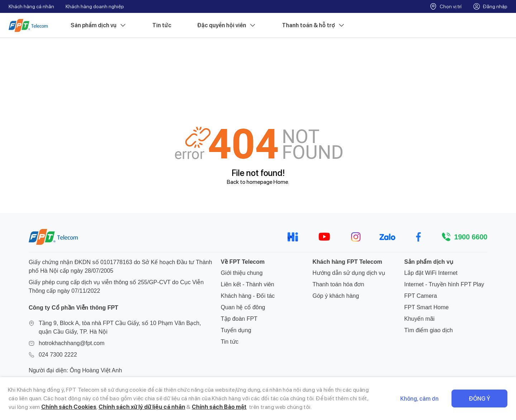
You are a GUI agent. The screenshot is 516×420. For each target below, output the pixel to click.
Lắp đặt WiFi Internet (431, 273)
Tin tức (162, 25)
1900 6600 (471, 237)
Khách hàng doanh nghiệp (95, 6)
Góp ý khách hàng (336, 296)
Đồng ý (479, 399)
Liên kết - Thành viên (247, 284)
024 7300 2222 (58, 355)
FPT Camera (421, 296)
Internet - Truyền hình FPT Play (444, 284)
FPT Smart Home (426, 307)
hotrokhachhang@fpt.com (71, 343)
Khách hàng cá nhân (31, 6)
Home (281, 182)
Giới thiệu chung (242, 273)
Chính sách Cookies (69, 407)
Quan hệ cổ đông (243, 307)
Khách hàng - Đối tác (248, 296)
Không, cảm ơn (419, 399)
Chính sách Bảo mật (219, 407)
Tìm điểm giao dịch (429, 330)
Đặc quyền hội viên (227, 25)
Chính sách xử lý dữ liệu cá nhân (142, 407)
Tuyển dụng (236, 330)
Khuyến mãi (419, 319)
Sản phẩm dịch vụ (99, 25)
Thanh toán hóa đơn (338, 284)
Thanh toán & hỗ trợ (314, 25)
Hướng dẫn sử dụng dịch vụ (349, 273)
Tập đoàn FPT (239, 319)
